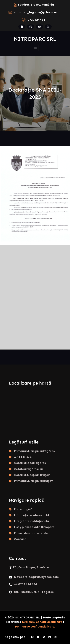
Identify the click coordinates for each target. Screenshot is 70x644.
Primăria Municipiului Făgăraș (34, 451)
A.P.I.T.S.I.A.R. (23, 457)
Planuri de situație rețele (31, 533)
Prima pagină (23, 509)
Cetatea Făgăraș (26, 469)
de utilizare (55, 622)
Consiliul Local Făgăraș (30, 463)
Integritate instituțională (31, 521)
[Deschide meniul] (35, 48)
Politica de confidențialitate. (35, 627)
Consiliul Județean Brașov (32, 475)
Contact (20, 539)
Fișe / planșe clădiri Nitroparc (34, 527)
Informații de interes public (33, 515)
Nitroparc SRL (35, 39)
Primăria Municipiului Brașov (33, 481)
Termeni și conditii (34, 622)
